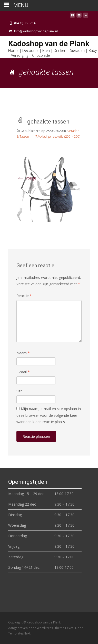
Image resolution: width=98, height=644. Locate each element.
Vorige (26, 178)
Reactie (24, 296)
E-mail (23, 372)
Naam (23, 353)
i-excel (70, 628)
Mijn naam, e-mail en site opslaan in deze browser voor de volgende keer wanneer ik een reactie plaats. (49, 415)
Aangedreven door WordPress (31, 628)
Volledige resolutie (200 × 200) (59, 136)
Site (19, 391)
